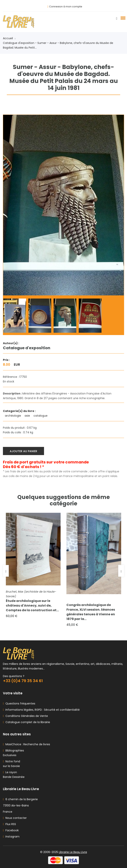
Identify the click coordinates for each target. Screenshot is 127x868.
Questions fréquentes (20, 703)
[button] (122, 18)
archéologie (13, 416)
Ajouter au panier (23, 451)
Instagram (11, 837)
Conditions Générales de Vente (26, 716)
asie (28, 416)
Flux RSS (9, 824)
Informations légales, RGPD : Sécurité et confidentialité (42, 710)
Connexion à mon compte (66, 7)
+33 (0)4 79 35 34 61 (23, 681)
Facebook (11, 830)
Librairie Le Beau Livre (73, 852)
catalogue (41, 416)
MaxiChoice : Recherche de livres (27, 744)
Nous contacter (15, 818)
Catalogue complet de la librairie (27, 722)
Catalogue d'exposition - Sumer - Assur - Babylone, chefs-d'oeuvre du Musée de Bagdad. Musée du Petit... (58, 45)
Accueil (9, 38)
